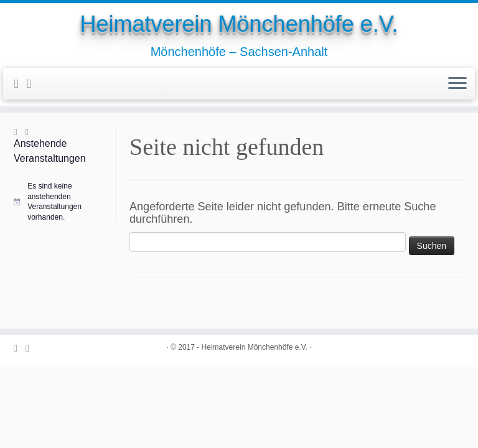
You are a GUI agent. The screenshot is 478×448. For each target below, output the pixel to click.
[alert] (63, 202)
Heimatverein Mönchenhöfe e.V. (239, 24)
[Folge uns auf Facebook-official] (21, 83)
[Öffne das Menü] (457, 84)
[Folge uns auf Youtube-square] (33, 83)
